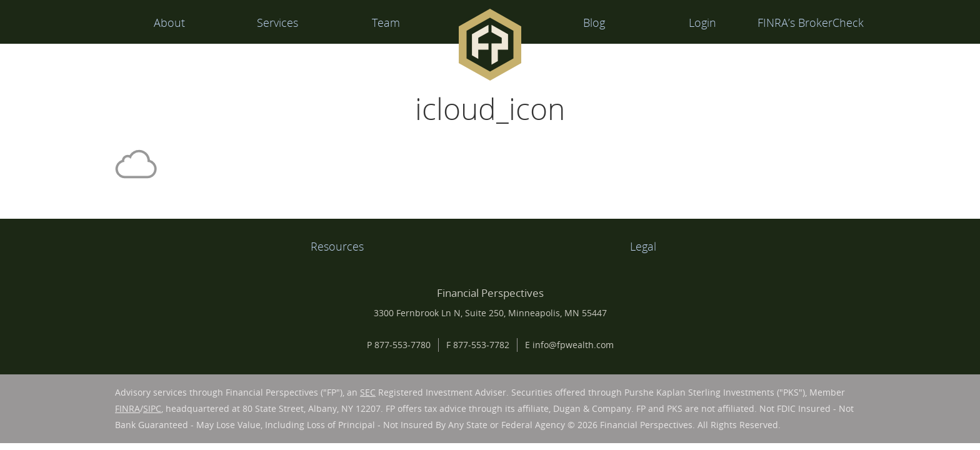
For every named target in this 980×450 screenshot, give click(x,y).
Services (277, 22)
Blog (594, 22)
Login (702, 22)
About (169, 22)
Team (386, 22)
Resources (337, 246)
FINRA (127, 408)
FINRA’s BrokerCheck (811, 22)
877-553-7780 (402, 345)
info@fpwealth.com (573, 345)
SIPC (152, 408)
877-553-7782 (481, 345)
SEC (368, 392)
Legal (643, 246)
